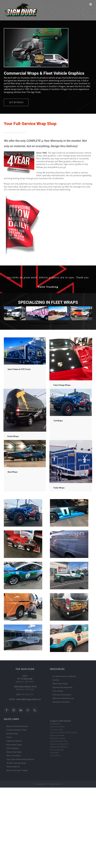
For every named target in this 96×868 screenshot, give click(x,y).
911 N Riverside (25, 679)
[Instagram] (14, 710)
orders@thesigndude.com (28, 699)
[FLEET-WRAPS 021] (37, 313)
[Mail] (28, 710)
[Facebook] (7, 710)
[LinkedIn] (21, 710)
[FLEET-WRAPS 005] (81, 313)
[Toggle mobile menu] (91, 4)
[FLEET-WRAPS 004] (59, 313)
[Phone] (35, 710)
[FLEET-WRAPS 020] (15, 313)
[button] (5, 313)
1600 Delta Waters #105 (25, 687)
